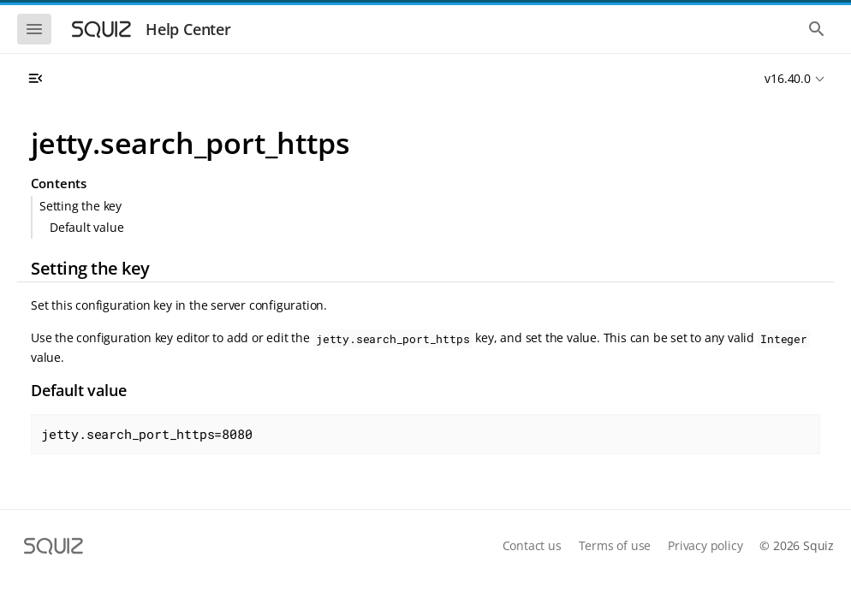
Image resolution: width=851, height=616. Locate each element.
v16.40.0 (787, 78)
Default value (86, 227)
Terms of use (615, 545)
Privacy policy (705, 545)
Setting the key (80, 206)
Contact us (532, 545)
